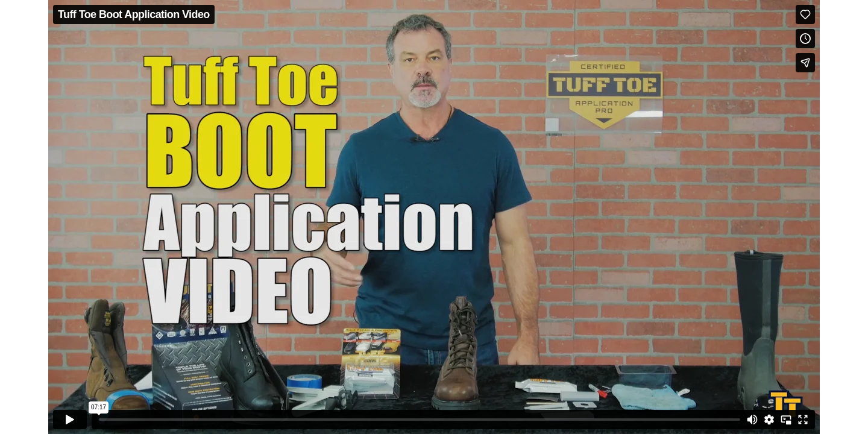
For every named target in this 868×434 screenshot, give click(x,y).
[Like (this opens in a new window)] (805, 14)
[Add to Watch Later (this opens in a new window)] (805, 39)
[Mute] (752, 420)
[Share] (805, 63)
